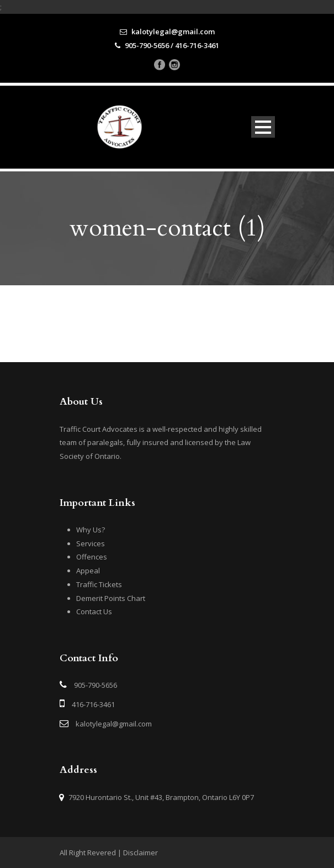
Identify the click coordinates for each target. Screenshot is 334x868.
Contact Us (94, 611)
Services (91, 543)
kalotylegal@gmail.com (114, 724)
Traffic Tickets (99, 584)
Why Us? (91, 530)
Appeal (88, 571)
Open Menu (263, 127)
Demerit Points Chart (111, 598)
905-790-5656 (96, 685)
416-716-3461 (93, 704)
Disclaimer (141, 853)
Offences (92, 557)
